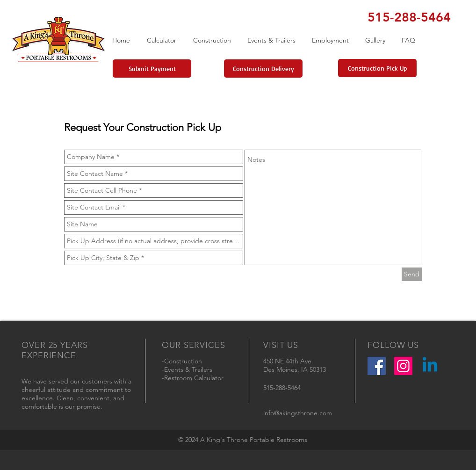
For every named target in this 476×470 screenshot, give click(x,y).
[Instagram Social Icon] (403, 366)
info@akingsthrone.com (298, 413)
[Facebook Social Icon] (377, 366)
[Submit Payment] (152, 69)
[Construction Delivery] (263, 69)
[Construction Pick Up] (377, 68)
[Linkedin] (430, 366)
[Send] (412, 274)
